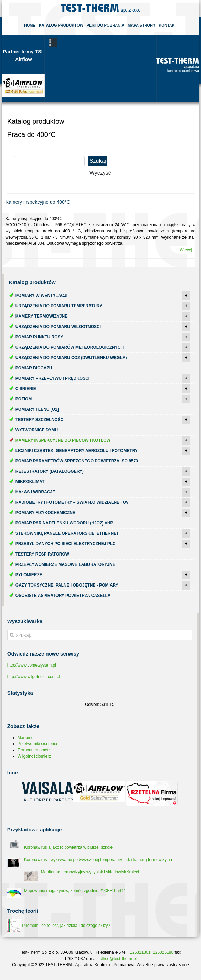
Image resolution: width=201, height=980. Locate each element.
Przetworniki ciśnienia (37, 744)
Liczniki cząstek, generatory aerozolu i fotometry (77, 451)
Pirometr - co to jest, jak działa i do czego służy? (59, 926)
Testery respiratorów (42, 554)
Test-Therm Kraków (100, 8)
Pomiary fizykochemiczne (45, 513)
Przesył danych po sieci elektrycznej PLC (66, 544)
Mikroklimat (30, 482)
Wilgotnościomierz (34, 756)
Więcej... (188, 250)
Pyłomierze (29, 575)
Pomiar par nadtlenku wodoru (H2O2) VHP (64, 523)
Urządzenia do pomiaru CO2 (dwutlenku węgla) (71, 358)
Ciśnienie (26, 389)
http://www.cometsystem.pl (32, 665)
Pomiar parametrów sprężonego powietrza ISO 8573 (77, 461)
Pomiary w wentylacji (41, 296)
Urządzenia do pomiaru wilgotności (58, 327)
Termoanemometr (34, 750)
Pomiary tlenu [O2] (37, 409)
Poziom (24, 399)
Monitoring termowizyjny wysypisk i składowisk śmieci (90, 872)
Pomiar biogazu (34, 368)
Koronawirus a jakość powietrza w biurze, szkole (68, 847)
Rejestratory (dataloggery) (50, 471)
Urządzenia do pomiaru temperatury (59, 306)
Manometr (27, 738)
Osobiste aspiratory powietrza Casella (63, 596)
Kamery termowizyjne (41, 316)
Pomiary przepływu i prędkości (52, 378)
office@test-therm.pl (118, 959)
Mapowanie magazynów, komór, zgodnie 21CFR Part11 (75, 891)
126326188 (163, 952)
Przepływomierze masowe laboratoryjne (65, 564)
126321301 (140, 952)
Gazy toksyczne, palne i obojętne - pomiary (67, 585)
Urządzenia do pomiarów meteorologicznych (70, 347)
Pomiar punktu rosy (39, 337)
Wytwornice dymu (37, 430)
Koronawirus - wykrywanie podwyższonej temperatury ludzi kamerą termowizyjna (98, 860)
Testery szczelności (40, 420)
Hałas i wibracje (35, 492)
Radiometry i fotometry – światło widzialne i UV (72, 502)
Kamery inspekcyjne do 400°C (38, 202)
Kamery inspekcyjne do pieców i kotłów (63, 440)
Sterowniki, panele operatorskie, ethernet (67, 533)
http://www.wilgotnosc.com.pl (34, 677)
